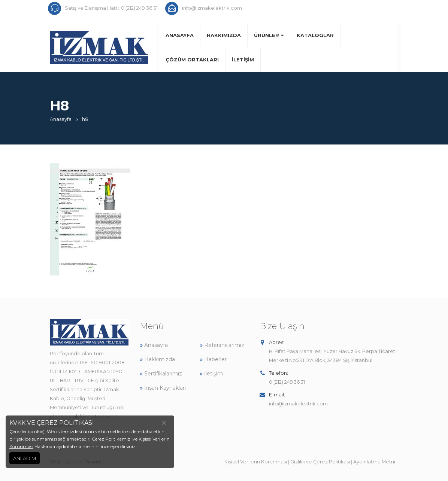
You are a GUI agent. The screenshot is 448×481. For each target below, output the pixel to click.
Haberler (213, 359)
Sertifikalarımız (161, 374)
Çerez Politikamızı (112, 439)
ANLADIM (25, 458)
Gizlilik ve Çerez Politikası (320, 462)
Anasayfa (180, 35)
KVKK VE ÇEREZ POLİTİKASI (52, 423)
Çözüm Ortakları (192, 60)
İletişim (243, 60)
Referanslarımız (222, 345)
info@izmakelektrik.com (298, 404)
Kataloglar (315, 35)
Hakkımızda (224, 35)
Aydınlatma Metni (374, 462)
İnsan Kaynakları (163, 388)
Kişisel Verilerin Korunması (256, 462)
